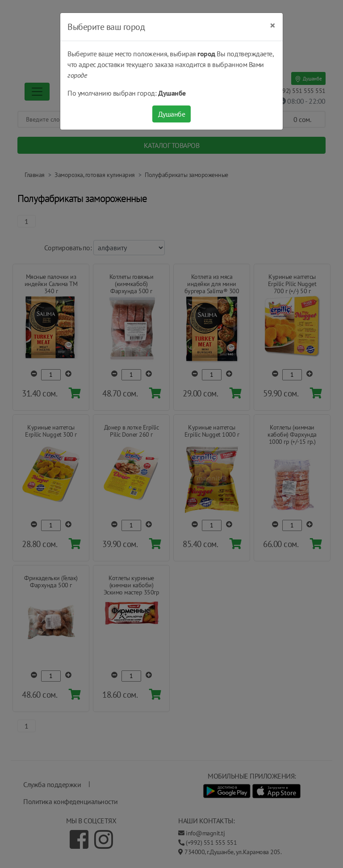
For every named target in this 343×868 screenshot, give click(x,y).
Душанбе (172, 114)
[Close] (273, 25)
